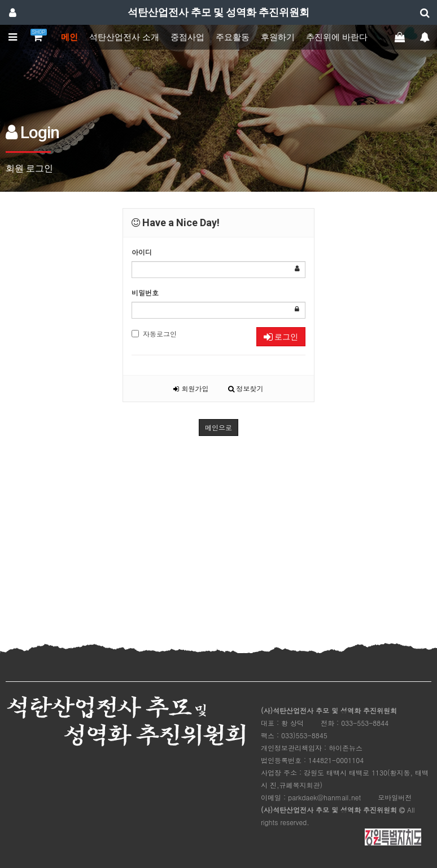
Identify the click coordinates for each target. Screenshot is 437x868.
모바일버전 (395, 797)
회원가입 (191, 388)
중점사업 (187, 37)
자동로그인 (154, 334)
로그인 (281, 337)
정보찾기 (246, 388)
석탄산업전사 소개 (124, 37)
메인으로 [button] (218, 427)
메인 (69, 37)
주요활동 (233, 37)
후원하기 (278, 37)
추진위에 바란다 (337, 37)
